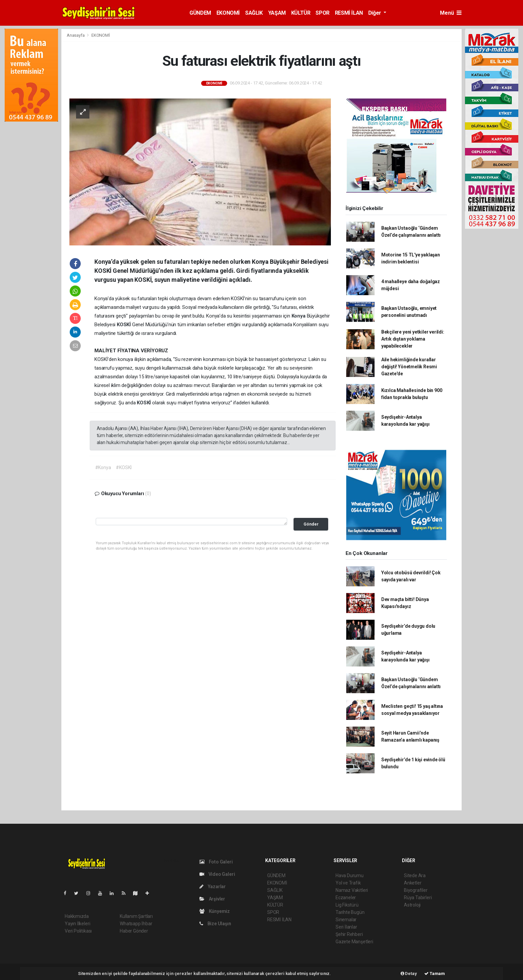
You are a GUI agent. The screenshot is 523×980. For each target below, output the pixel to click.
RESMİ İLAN (349, 13)
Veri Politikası (78, 931)
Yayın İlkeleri (77, 924)
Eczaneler (346, 898)
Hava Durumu (350, 875)
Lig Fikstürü (347, 905)
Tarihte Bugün (350, 912)
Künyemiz (215, 911)
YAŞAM (277, 13)
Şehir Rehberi (349, 934)
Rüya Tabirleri (418, 898)
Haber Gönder (134, 931)
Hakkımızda (77, 916)
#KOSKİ (124, 467)
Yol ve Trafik (348, 883)
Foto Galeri (216, 862)
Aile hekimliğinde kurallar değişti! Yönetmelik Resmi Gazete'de (409, 367)
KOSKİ (124, 325)
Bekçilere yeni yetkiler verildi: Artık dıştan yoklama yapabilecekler (413, 339)
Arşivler (212, 899)
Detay (409, 973)
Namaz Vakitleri (352, 890)
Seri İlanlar (346, 927)
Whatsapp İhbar (136, 924)
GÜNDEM (200, 13)
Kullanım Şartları (136, 916)
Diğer (375, 13)
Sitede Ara (415, 875)
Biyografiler (416, 890)
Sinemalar (346, 920)
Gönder (311, 524)
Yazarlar (213, 887)
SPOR (322, 13)
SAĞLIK (254, 13)
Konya (299, 316)
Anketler (413, 883)
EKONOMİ (228, 13)
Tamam (435, 973)
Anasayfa (76, 35)
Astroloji (412, 905)
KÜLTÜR (301, 13)
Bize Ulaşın (215, 924)
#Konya (103, 467)
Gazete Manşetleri (354, 942)
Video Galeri (217, 874)
